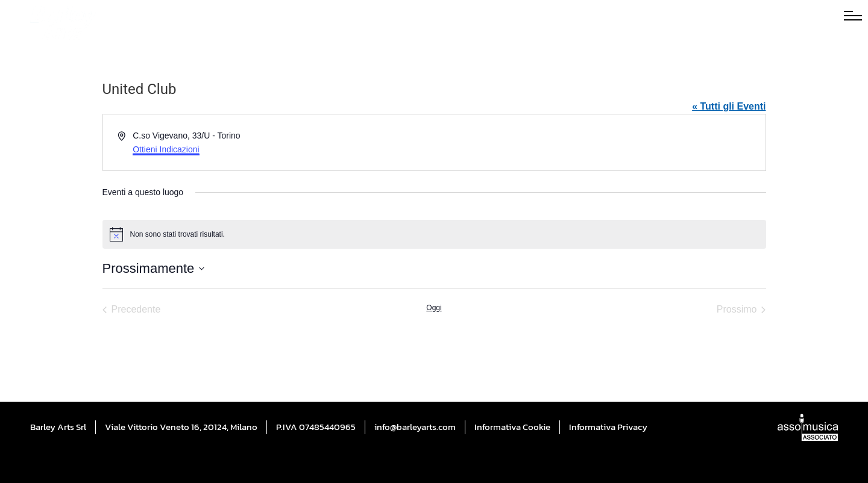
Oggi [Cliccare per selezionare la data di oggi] (434, 308)
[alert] (434, 234)
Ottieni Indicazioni (166, 149)
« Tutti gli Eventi (729, 106)
